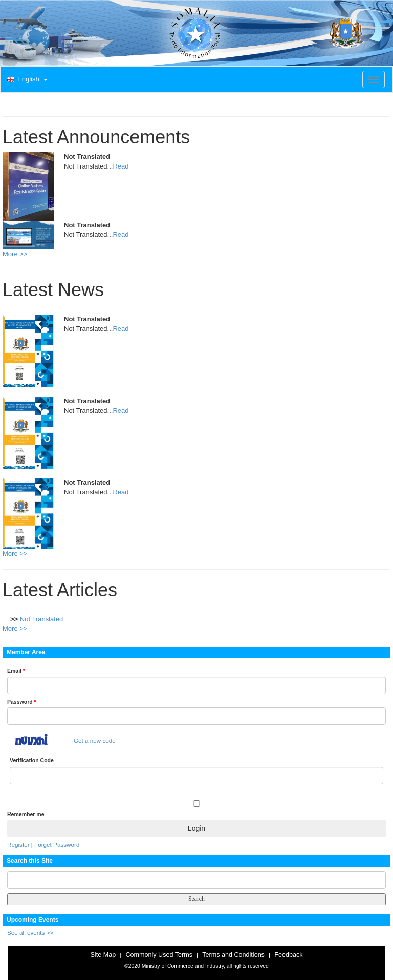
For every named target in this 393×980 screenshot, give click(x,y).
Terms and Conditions (233, 955)
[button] (26, 80)
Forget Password (57, 845)
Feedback (288, 955)
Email (16, 671)
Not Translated (42, 619)
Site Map (103, 955)
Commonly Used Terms (159, 955)
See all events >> (30, 933)
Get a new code (95, 741)
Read (121, 166)
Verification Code (32, 760)
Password (22, 702)
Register (18, 845)
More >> (15, 254)
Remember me (26, 814)
